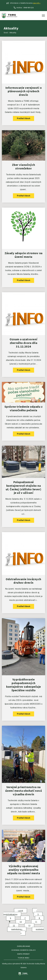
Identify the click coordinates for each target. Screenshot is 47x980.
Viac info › (37, 3)
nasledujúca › (17, 929)
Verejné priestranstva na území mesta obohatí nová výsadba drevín (24, 791)
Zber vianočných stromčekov (23, 167)
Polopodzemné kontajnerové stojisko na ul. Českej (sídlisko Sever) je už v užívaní (24, 487)
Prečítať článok (23, 118)
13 (29, 926)
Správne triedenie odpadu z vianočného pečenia (23, 408)
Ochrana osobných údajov (23, 950)
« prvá (20, 911)
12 (14, 926)
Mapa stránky (23, 954)
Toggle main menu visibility (43, 15)
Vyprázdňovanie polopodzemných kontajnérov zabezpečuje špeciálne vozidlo (23, 685)
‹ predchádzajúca (20, 913)
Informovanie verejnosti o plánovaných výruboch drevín (23, 91)
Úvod (6, 33)
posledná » (32, 931)
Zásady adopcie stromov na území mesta (24, 255)
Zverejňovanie (23, 946)
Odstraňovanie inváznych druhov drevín (23, 581)
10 (21, 922)
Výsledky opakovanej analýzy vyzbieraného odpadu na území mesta (23, 870)
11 (36, 922)
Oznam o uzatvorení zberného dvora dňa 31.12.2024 (23, 343)
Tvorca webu (23, 958)
